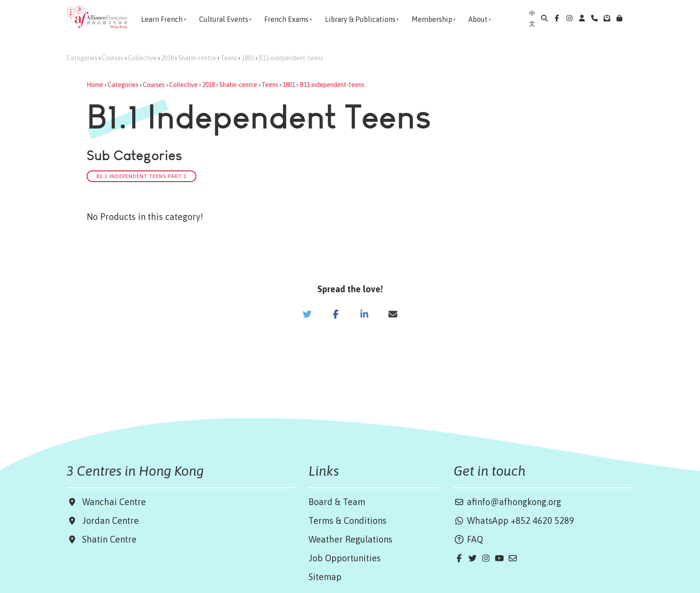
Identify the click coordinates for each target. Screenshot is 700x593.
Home (95, 85)
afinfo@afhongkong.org (507, 502)
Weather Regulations (350, 539)
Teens (229, 58)
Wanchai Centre (115, 502)
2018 (167, 58)
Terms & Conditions (348, 520)
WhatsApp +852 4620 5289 (514, 520)
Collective (142, 58)
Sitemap (325, 577)
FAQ (468, 539)
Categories (82, 58)
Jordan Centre (108, 520)
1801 (248, 58)
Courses (113, 58)
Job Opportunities (345, 558)
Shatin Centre (107, 539)
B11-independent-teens (291, 58)
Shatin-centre (197, 58)
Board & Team (337, 502)
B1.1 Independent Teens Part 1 (142, 176)
